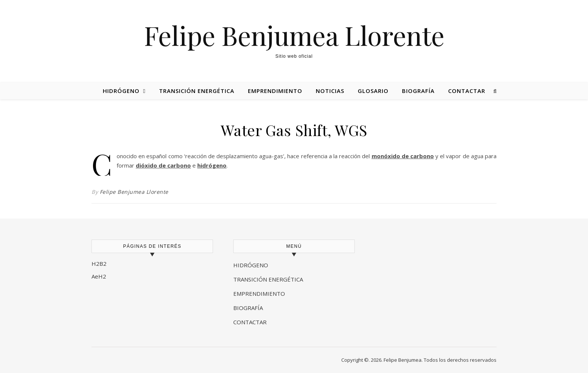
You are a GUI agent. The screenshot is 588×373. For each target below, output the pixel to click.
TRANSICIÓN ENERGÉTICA (268, 279)
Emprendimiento (275, 91)
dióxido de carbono (163, 165)
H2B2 (99, 264)
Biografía (418, 91)
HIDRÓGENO (251, 265)
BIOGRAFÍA (249, 308)
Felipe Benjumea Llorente (294, 35)
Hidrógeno (121, 91)
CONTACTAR (250, 322)
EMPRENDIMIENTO (259, 294)
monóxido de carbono (403, 156)
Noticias (330, 91)
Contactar (467, 91)
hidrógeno (212, 165)
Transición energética (197, 91)
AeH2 (100, 276)
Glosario (373, 91)
